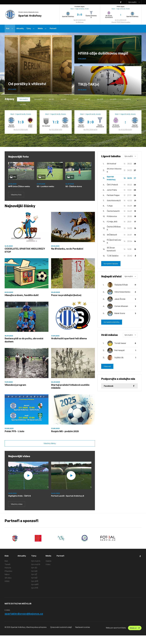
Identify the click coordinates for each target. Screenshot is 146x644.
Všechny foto (16, 198)
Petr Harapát (120, 350)
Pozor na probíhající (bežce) (69, 299)
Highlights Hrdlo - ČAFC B (21, 504)
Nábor (7, 583)
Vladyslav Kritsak (121, 285)
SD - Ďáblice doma (74, 186)
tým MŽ (88, 99)
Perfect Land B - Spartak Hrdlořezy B (69, 504)
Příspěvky (8, 580)
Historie (8, 576)
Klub (9, 28)
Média (42, 28)
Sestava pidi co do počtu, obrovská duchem (21, 345)
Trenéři (7, 573)
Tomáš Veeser (120, 343)
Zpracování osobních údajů (61, 636)
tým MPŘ (113, 99)
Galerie (49, 570)
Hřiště (7, 590)
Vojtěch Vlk (119, 358)
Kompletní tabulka (111, 264)
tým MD (64, 99)
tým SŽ (76, 99)
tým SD (51, 99)
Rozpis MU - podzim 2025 (67, 439)
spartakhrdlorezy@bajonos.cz (24, 622)
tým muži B (38, 99)
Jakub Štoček (120, 299)
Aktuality (20, 28)
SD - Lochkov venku (46, 186)
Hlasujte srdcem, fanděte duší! (24, 299)
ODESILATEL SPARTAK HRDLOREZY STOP (20, 253)
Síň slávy (8, 586)
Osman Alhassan (121, 306)
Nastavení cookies (83, 636)
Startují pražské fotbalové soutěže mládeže (73, 393)
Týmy (30, 28)
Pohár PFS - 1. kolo (16, 439)
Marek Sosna (120, 313)
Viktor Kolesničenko (122, 292)
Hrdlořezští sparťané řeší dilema (71, 344)
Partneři (53, 28)
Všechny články (50, 452)
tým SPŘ (100, 99)
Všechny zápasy (73, 139)
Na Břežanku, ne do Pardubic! (70, 252)
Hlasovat (107, 366)
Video (49, 573)
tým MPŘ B (127, 99)
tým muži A (134, 2)
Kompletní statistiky (112, 322)
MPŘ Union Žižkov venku (17, 188)
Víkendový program (17, 391)
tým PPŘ (23, 105)
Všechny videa (17, 513)
